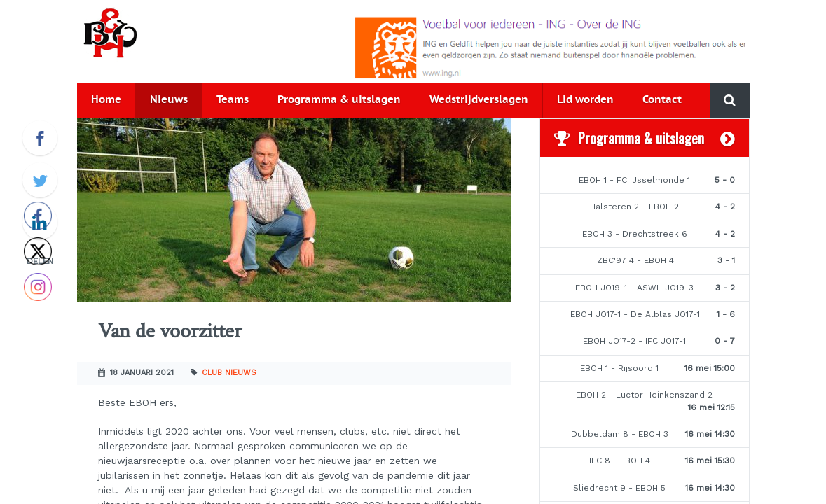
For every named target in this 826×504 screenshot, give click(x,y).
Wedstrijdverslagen (479, 100)
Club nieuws (229, 373)
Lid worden (585, 100)
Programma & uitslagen (339, 100)
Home (106, 100)
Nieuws (169, 100)
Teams (233, 100)
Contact (662, 100)
